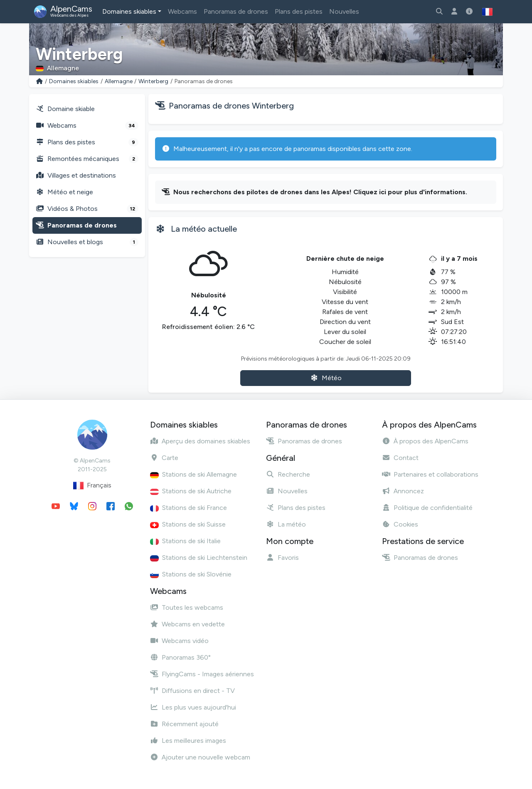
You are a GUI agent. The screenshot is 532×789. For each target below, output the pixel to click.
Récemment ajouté (184, 724)
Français (92, 486)
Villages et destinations (76, 175)
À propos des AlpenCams (425, 441)
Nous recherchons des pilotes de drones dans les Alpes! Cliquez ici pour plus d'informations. (320, 192)
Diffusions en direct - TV (192, 691)
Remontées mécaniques (87, 159)
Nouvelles (344, 11)
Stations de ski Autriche (191, 491)
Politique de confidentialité (427, 508)
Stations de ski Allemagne (193, 474)
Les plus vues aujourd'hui (193, 707)
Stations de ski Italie (185, 541)
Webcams (182, 11)
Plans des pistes (299, 11)
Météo (326, 378)
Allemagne (119, 81)
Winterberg (153, 81)
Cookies (400, 524)
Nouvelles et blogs (87, 242)
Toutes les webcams (187, 607)
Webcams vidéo (179, 641)
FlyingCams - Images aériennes (202, 674)
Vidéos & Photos (87, 209)
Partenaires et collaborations (430, 474)
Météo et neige (64, 192)
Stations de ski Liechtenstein (199, 558)
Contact (400, 458)
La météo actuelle (204, 229)
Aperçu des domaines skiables (200, 441)
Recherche (288, 474)
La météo (286, 524)
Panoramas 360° (180, 657)
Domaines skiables (129, 11)
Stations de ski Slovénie (191, 574)
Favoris (282, 558)
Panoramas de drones (236, 11)
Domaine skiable (65, 109)
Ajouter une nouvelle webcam (200, 757)
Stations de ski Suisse (188, 524)
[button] (487, 12)
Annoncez (403, 491)
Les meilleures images (188, 741)
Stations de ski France (188, 508)
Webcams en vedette (187, 624)
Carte (164, 458)
